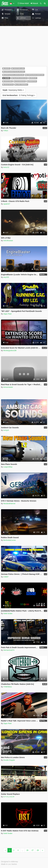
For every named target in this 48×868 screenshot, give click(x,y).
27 (33, 850)
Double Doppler (9, 760)
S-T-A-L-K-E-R (9, 797)
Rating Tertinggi (19, 95)
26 (27, 850)
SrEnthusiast (8, 241)
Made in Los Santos (9, 864)
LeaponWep (8, 467)
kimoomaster (8, 387)
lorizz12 (6, 167)
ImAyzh (6, 430)
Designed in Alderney (10, 862)
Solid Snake (8, 613)
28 (38, 850)
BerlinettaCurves (10, 540)
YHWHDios (8, 687)
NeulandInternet (9, 504)
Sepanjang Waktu (13, 90)
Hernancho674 (9, 650)
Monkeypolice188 (10, 350)
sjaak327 (7, 204)
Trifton (6, 131)
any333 (6, 277)
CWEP (6, 577)
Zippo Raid (7, 314)
